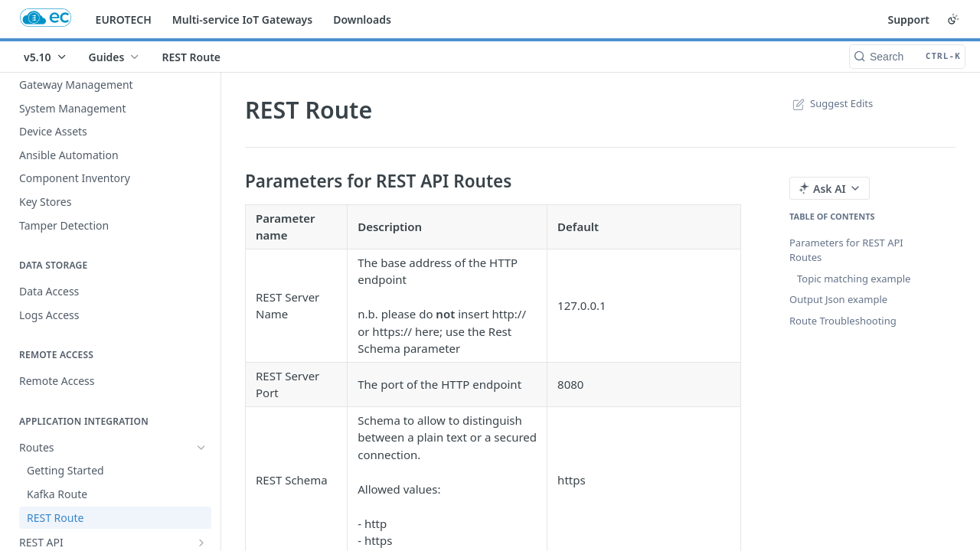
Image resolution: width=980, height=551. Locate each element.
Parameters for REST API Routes (846, 250)
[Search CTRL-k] (907, 57)
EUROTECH (124, 20)
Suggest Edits (831, 103)
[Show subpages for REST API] (201, 543)
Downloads (362, 20)
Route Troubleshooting (843, 321)
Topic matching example (854, 279)
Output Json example (838, 299)
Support (908, 20)
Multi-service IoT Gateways (242, 20)
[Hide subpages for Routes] (201, 448)
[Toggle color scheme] (953, 19)
